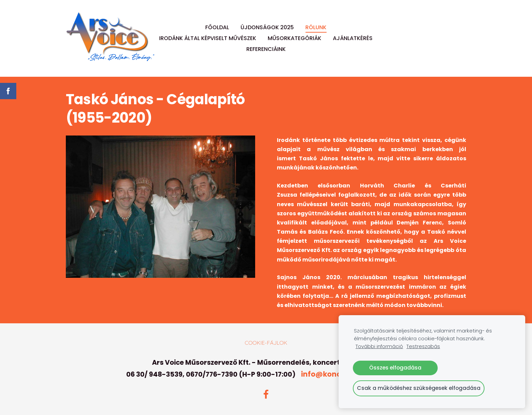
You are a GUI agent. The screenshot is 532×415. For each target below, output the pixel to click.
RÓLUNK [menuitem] (316, 27)
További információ (379, 346)
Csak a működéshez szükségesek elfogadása (419, 388)
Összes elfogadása (395, 368)
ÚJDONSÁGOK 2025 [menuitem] (267, 27)
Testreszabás (423, 346)
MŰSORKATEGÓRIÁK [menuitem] (294, 38)
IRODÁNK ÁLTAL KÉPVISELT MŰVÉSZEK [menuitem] (208, 38)
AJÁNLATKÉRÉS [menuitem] (353, 38)
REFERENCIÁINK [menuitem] (266, 49)
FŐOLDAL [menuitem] (217, 27)
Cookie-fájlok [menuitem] (266, 343)
